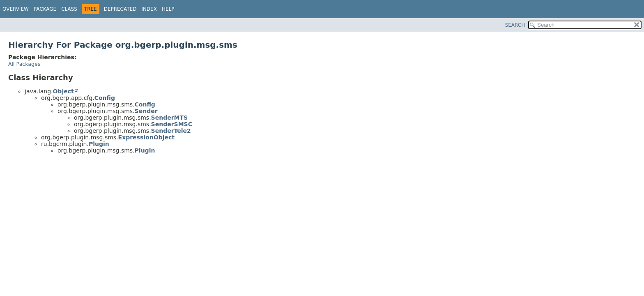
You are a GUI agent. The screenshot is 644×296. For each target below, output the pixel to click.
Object (63, 91)
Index (149, 9)
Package (45, 9)
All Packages (24, 64)
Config (105, 98)
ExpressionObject (146, 137)
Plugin (99, 144)
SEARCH (515, 25)
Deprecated (120, 9)
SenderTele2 (171, 131)
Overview (16, 9)
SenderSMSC (172, 124)
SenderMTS (170, 118)
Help (168, 9)
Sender (146, 111)
